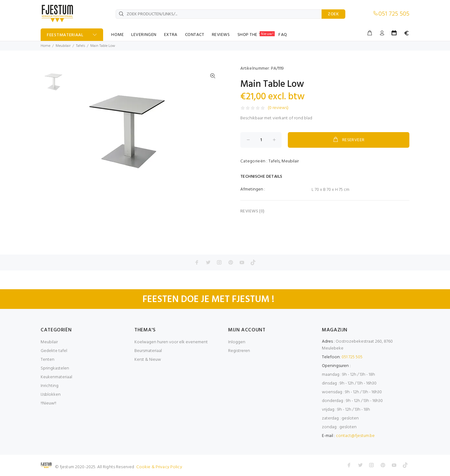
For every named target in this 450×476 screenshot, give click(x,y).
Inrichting (50, 386)
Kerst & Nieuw (148, 360)
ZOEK (333, 14)
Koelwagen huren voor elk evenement (171, 342)
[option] (53, 83)
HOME (117, 35)
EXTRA (171, 35)
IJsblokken (51, 395)
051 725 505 (394, 14)
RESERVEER (348, 140)
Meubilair (63, 46)
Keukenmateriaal (56, 377)
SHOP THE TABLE (256, 35)
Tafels (80, 46)
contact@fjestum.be (355, 436)
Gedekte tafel (54, 351)
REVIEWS (221, 35)
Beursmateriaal (148, 351)
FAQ (283, 35)
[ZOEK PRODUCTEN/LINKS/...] (219, 14)
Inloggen (237, 342)
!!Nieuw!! (48, 403)
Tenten (47, 360)
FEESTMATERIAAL (65, 35)
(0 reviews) (278, 108)
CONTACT (195, 35)
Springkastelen (55, 368)
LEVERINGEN (144, 35)
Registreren (239, 351)
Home (45, 46)
